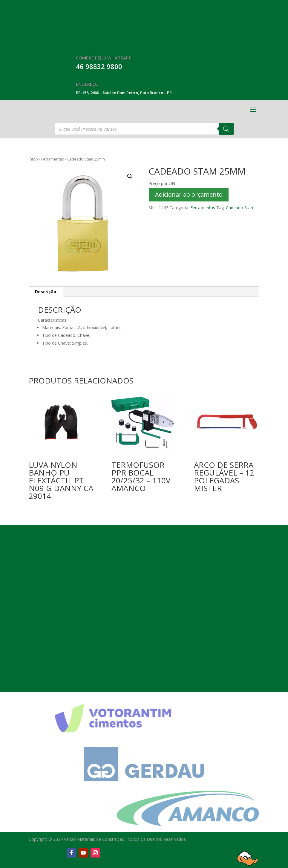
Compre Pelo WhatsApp (104, 58)
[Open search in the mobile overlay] (144, 129)
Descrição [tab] (46, 292)
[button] (130, 176)
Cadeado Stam (240, 208)
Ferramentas (53, 159)
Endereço (87, 84)
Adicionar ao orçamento (189, 194)
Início (33, 159)
